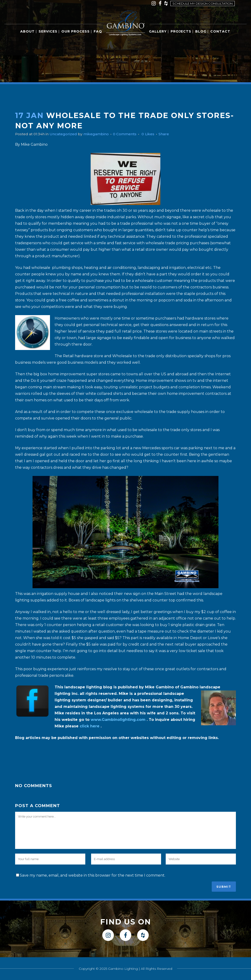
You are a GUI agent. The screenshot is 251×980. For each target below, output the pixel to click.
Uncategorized (66, 134)
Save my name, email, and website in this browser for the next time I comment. (92, 875)
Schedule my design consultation (203, 3)
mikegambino (100, 134)
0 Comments (130, 134)
